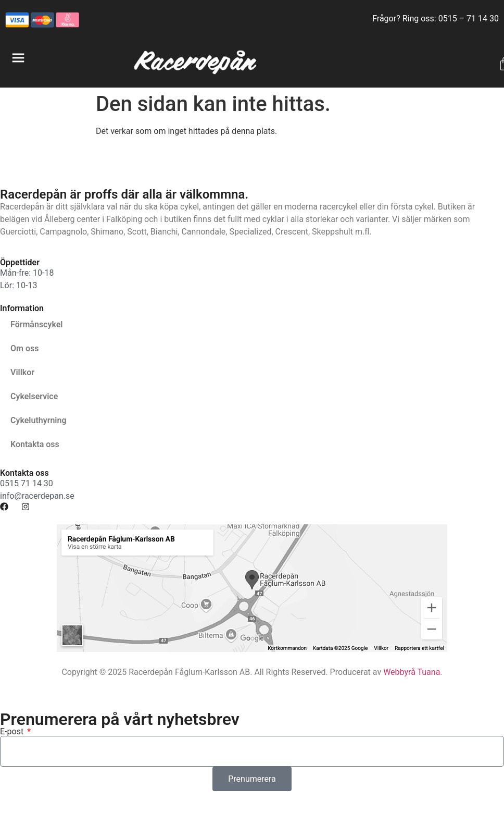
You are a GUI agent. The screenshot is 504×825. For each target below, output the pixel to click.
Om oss (24, 348)
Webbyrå (399, 672)
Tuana (429, 672)
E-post (13, 732)
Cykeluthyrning (39, 420)
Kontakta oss (35, 444)
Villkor (22, 372)
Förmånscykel (36, 324)
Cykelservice (34, 396)
